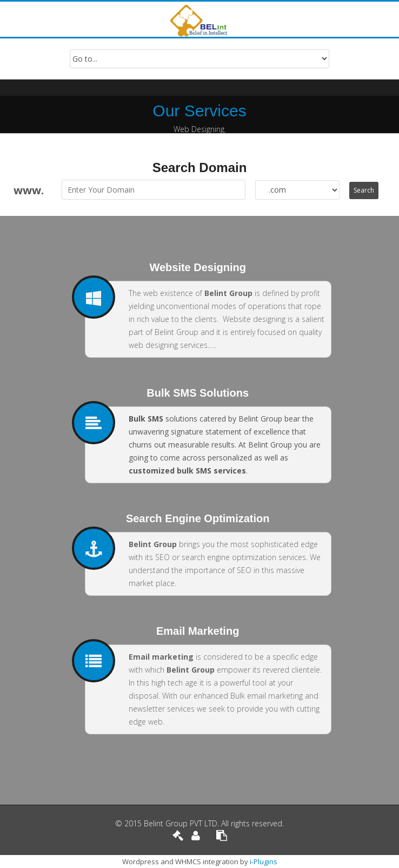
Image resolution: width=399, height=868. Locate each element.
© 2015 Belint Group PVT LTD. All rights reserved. (199, 823)
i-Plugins (264, 862)
